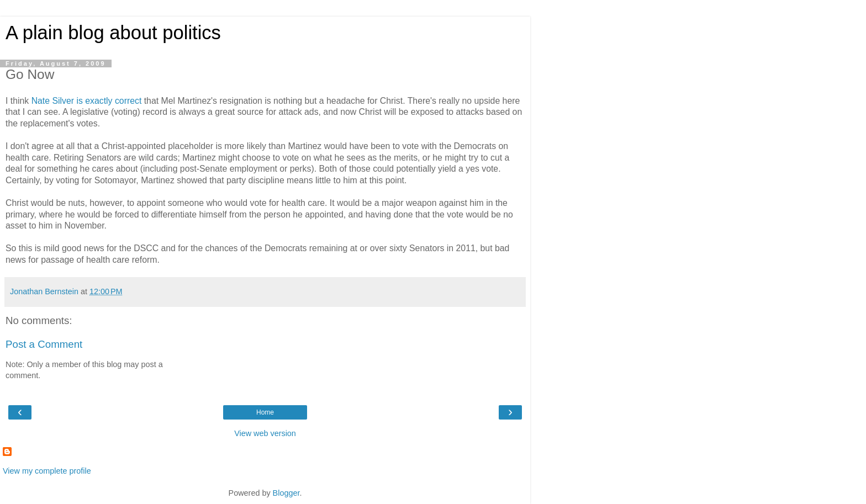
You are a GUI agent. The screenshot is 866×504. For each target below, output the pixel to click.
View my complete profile (47, 471)
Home (265, 412)
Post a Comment (44, 344)
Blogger (286, 493)
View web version (265, 433)
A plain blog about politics (113, 33)
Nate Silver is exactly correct (87, 101)
